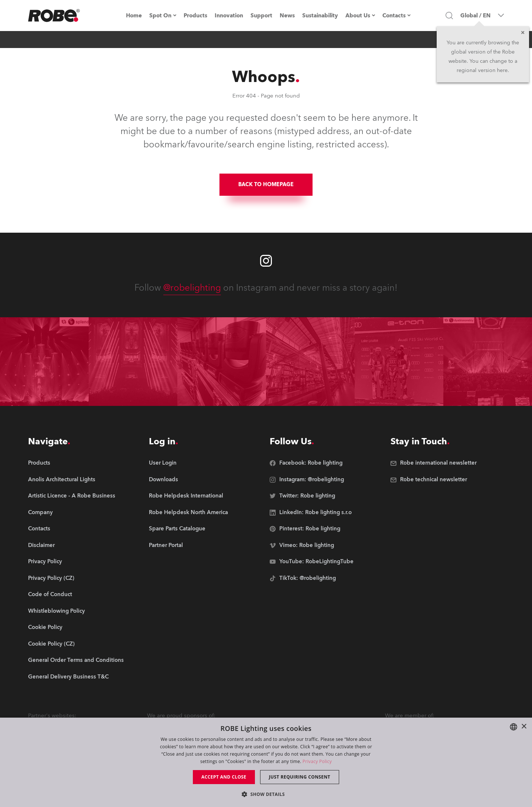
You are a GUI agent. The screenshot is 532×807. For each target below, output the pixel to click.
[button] (266, 794)
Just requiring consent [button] (300, 777)
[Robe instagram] (266, 261)
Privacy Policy (317, 761)
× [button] (524, 727)
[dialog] (266, 762)
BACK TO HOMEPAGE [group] (266, 184)
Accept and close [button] (224, 777)
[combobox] (514, 727)
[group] (76, 480)
